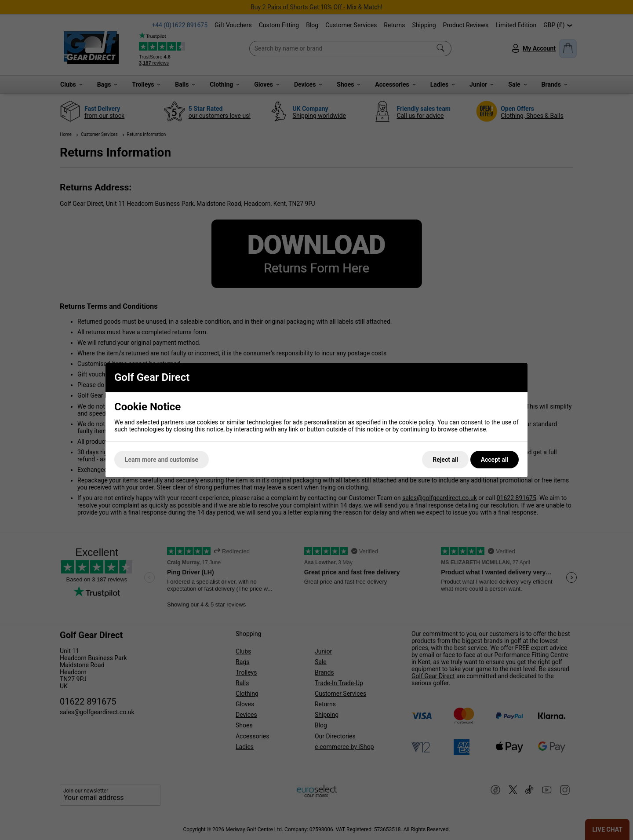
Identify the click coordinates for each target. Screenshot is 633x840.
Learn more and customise (162, 460)
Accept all (495, 460)
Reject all (445, 460)
